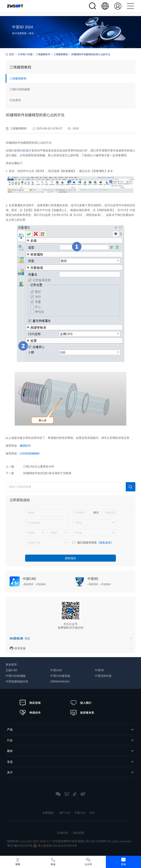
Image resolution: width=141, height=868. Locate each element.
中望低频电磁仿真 (17, 681)
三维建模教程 (61, 54)
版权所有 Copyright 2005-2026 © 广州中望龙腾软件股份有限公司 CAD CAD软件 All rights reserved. (69, 841)
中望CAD (29, 579)
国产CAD (65, 813)
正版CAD (11, 670)
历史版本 (41, 584)
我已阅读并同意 (87, 543)
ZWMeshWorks (60, 681)
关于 (10, 772)
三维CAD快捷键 (20, 89)
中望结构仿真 (103, 676)
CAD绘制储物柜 (30, 453)
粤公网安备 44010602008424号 (55, 846)
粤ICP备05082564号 (20, 846)
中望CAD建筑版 (60, 676)
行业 (10, 740)
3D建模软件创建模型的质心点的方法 (91, 54)
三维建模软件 (43, 54)
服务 (10, 751)
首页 (10, 54)
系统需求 (29, 584)
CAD (23, 150)
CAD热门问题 (25, 54)
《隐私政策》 (105, 543)
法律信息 (62, 833)
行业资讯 (15, 100)
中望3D (93, 579)
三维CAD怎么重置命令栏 (39, 467)
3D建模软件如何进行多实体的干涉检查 (47, 473)
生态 (10, 762)
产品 (10, 729)
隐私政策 (79, 833)
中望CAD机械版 (16, 676)
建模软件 (25, 446)
